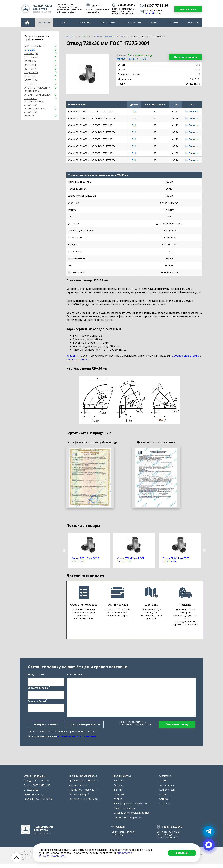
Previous (64, 550)
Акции (154, 23)
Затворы (30, 65)
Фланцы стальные (79, 789)
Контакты (193, 23)
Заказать (194, 111)
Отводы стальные (35, 780)
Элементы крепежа (37, 95)
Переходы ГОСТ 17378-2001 (39, 803)
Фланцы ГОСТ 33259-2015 (83, 794)
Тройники (31, 57)
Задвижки (31, 72)
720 (134, 111)
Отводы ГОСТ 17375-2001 (38, 785)
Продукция (44, 23)
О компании (84, 23)
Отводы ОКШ (31, 794)
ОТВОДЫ (30, 50)
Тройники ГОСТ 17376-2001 (84, 785)
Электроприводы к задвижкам (37, 89)
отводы (71, 356)
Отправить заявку (177, 726)
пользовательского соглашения (77, 738)
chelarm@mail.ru (153, 13)
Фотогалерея (108, 23)
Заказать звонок (188, 9)
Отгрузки (173, 23)
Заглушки (31, 80)
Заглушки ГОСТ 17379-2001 (84, 803)
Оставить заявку (185, 57)
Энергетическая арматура (35, 110)
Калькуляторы (133, 23)
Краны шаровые (35, 46)
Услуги (64, 23)
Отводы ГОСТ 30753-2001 (38, 789)
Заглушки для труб (79, 798)
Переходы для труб (34, 798)
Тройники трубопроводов (83, 780)
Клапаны (30, 61)
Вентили (30, 69)
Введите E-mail (37, 703)
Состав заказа (76, 677)
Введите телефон (39, 690)
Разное (29, 115)
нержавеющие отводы (185, 356)
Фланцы (30, 76)
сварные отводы (77, 359)
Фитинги (30, 84)
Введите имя (36, 677)
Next (204, 550)
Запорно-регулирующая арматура (35, 102)
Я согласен (182, 853)
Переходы (31, 53)
